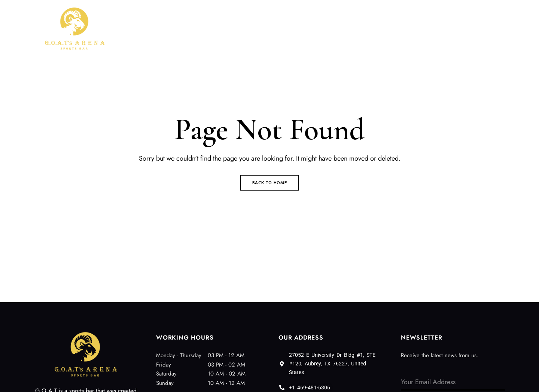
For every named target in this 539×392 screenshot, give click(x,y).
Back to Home (270, 183)
